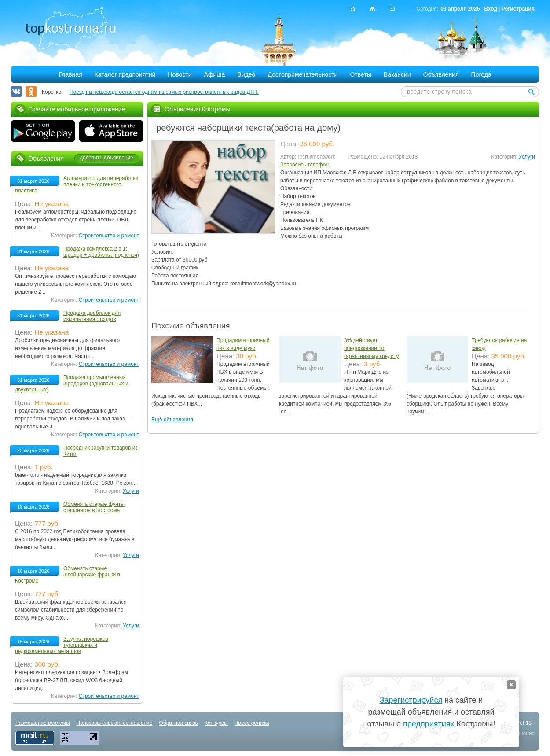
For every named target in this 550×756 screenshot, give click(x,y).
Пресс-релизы (252, 723)
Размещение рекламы (43, 723)
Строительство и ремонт (109, 236)
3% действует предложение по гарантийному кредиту (371, 348)
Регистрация (518, 9)
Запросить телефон (304, 165)
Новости (180, 74)
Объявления (441, 74)
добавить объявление (106, 158)
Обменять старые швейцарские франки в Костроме (68, 575)
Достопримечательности (302, 74)
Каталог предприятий (125, 74)
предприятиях (429, 724)
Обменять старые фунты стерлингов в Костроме (94, 507)
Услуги (527, 157)
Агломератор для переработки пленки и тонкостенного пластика (77, 184)
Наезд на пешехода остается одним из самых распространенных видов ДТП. (164, 92)
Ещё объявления (172, 420)
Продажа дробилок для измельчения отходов (92, 316)
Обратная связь (178, 723)
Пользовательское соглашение (115, 723)
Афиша (215, 74)
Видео (246, 74)
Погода (481, 74)
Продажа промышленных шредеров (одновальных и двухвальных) (72, 384)
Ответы (360, 74)
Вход (491, 9)
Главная (70, 74)
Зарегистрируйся (411, 700)
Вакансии (397, 74)
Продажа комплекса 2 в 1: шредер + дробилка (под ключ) (101, 252)
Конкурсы (216, 723)
